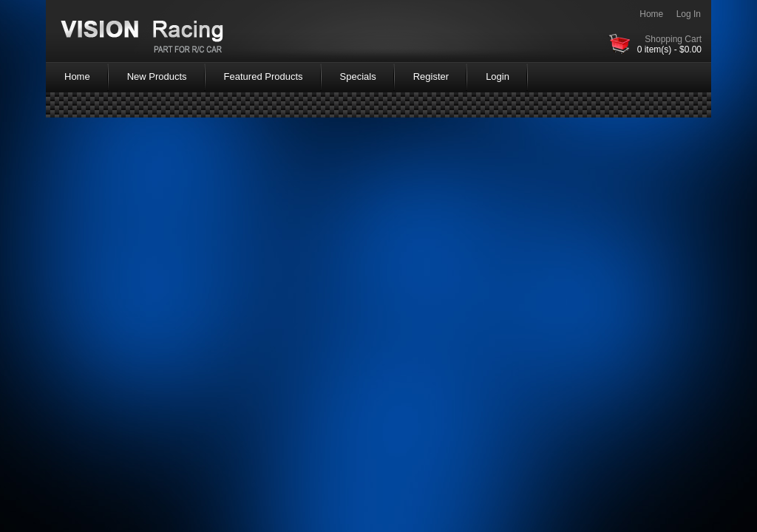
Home (651, 14)
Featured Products (264, 76)
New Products (157, 76)
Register (431, 76)
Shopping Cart (673, 39)
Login (498, 76)
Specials (358, 76)
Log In (689, 14)
